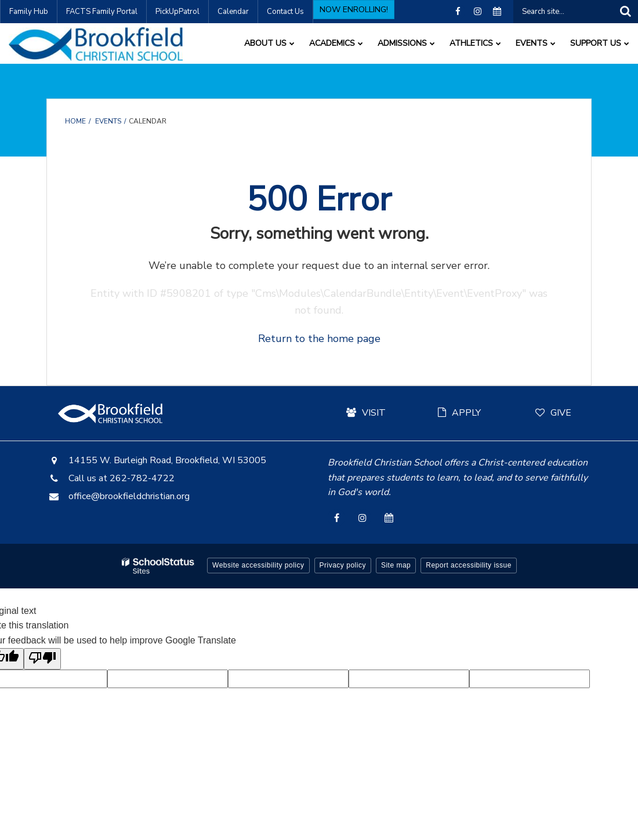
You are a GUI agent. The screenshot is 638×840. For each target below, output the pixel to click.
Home (75, 121)
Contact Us (285, 12)
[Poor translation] (42, 659)
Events (108, 121)
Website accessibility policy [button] (258, 565)
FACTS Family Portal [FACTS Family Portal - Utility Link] (102, 12)
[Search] (625, 12)
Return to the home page (319, 339)
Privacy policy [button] (343, 565)
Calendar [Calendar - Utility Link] (233, 12)
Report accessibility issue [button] (469, 565)
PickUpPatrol (177, 12)
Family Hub (29, 12)
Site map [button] (396, 565)
